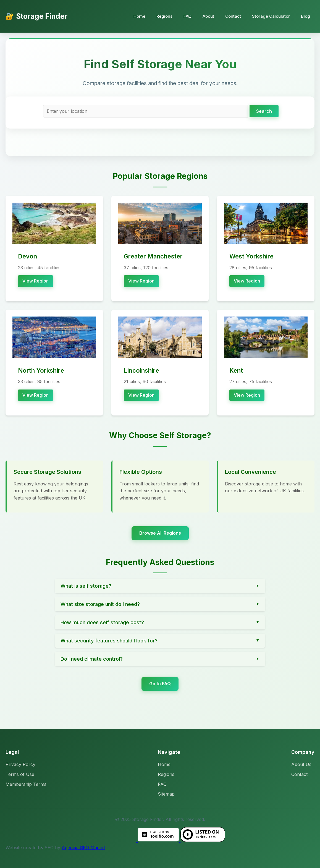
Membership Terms (26, 784)
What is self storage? (86, 586)
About (208, 16)
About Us (301, 764)
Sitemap (166, 794)
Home (139, 16)
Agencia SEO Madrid (83, 848)
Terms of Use (20, 774)
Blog (305, 16)
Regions (164, 16)
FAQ (187, 16)
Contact (233, 16)
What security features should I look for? (109, 641)
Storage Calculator (271, 16)
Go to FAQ (160, 684)
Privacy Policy (20, 764)
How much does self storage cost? (102, 622)
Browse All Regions (160, 533)
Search (264, 111)
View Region (36, 281)
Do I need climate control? (92, 659)
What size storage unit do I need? (100, 604)
